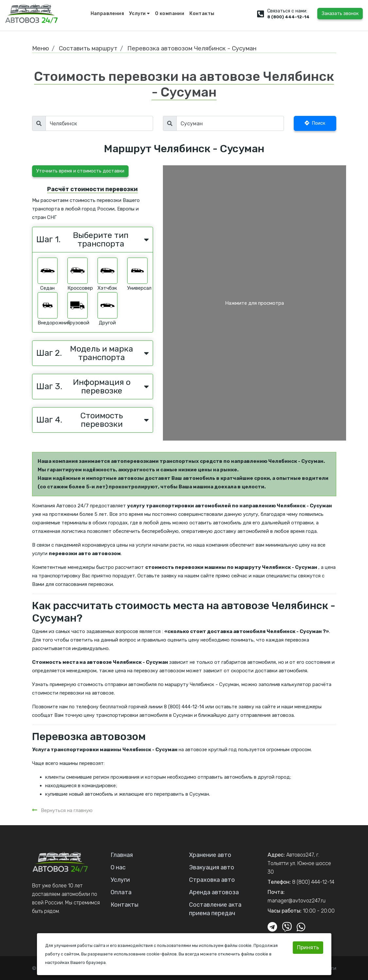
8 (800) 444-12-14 (288, 17)
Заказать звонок (340, 14)
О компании (170, 14)
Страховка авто (212, 880)
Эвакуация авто (212, 867)
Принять (308, 947)
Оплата (121, 892)
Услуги (140, 14)
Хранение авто (210, 855)
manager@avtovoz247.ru (297, 901)
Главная (122, 855)
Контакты (202, 14)
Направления (107, 14)
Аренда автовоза (214, 892)
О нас (118, 867)
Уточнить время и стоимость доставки (80, 171)
